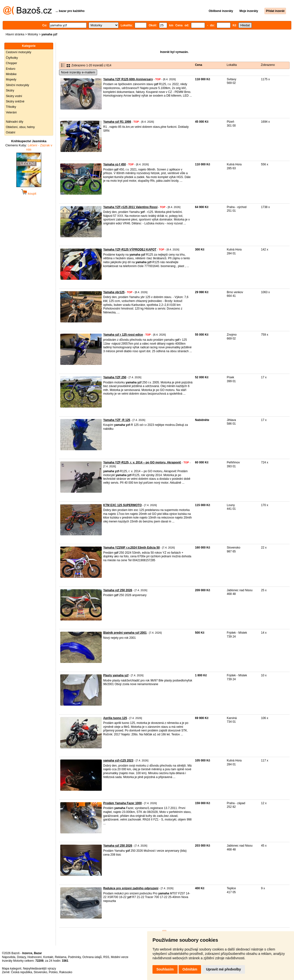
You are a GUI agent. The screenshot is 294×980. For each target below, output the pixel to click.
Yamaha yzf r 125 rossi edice (123, 335)
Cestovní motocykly (19, 52)
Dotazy (21, 957)
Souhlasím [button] (165, 969)
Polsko (53, 972)
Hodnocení (35, 957)
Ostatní (11, 132)
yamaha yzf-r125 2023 (118, 760)
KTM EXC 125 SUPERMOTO (122, 505)
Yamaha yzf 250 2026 (118, 590)
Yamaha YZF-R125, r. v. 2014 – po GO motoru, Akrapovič (142, 462)
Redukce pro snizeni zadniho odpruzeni (131, 888)
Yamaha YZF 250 (115, 377)
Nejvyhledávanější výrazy (39, 969)
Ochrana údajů (92, 957)
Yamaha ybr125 (114, 292)
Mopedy (11, 80)
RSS (106, 957)
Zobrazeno (268, 65)
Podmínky (74, 957)
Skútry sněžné (15, 101)
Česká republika (21, 972)
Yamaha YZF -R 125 (117, 420)
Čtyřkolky (12, 58)
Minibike (11, 74)
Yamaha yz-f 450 (115, 164)
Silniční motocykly (17, 85)
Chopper (11, 63)
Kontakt (48, 957)
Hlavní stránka (15, 34)
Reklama (61, 957)
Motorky (33, 34)
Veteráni (11, 112)
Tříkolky (11, 107)
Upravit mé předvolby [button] (223, 969)
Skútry (10, 90)
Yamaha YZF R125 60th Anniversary (128, 79)
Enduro (11, 69)
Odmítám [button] (190, 969)
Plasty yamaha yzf (116, 675)
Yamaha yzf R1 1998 (117, 122)
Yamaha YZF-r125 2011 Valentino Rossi (130, 207)
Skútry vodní (14, 96)
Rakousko (66, 972)
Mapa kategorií (12, 969)
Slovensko (40, 972)
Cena (198, 65)
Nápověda (9, 957)
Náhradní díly (15, 122)
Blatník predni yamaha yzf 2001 (125, 633)
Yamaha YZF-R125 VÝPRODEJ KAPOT (130, 250)
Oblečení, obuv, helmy (20, 127)
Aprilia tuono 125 (115, 718)
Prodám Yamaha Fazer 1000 (122, 803)
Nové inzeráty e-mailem (78, 72)
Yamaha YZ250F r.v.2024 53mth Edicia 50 (132, 548)
